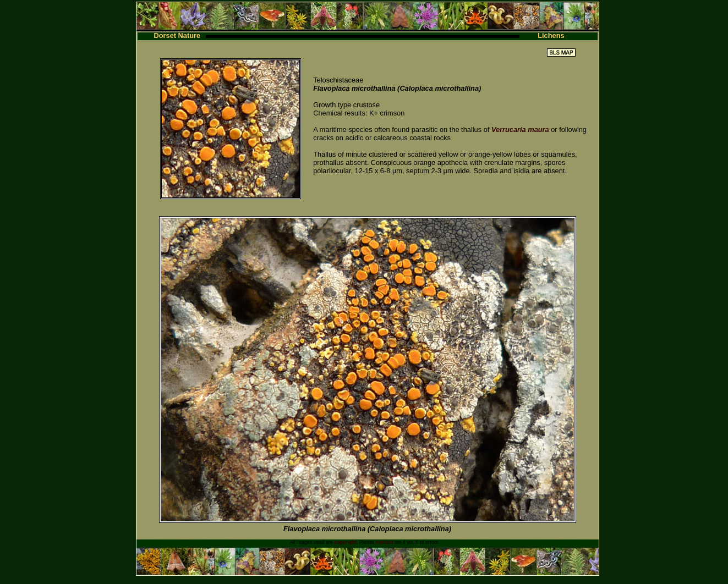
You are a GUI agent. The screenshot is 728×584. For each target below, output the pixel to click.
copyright (345, 542)
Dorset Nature (177, 35)
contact (385, 542)
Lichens (551, 35)
